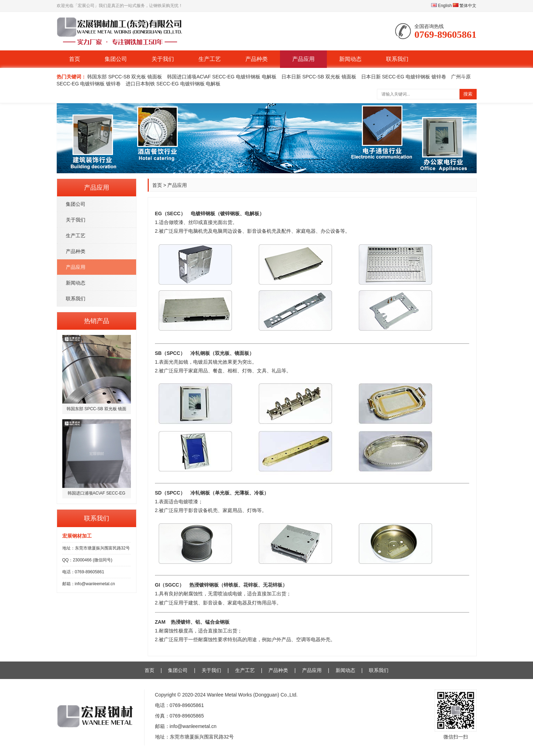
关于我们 (163, 59)
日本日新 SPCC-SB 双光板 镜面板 (319, 77)
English (441, 6)
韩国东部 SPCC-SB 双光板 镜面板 (125, 77)
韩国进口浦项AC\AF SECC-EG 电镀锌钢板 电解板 (222, 77)
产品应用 (303, 59)
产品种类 (257, 59)
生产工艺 (210, 59)
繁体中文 (465, 6)
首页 (75, 59)
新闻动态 (350, 59)
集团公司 (116, 59)
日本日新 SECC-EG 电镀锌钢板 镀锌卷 (404, 77)
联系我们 (397, 59)
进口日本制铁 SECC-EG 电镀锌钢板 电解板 (173, 84)
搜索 (468, 94)
